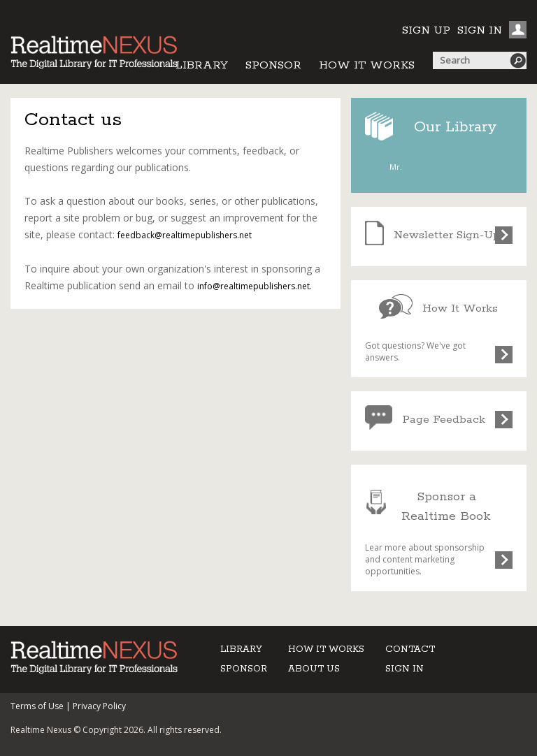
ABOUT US (314, 669)
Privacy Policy (99, 706)
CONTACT (410, 649)
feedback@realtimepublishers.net (185, 235)
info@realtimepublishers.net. (255, 286)
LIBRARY (202, 65)
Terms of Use (37, 706)
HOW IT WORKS (367, 65)
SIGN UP (426, 30)
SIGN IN (480, 30)
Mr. (396, 167)
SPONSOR (273, 65)
